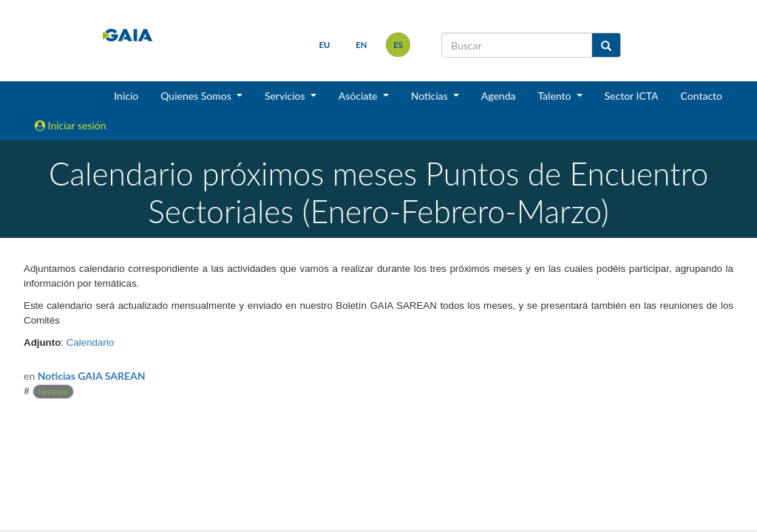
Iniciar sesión (71, 125)
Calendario (90, 342)
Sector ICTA (632, 96)
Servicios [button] (286, 96)
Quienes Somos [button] (197, 96)
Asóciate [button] (359, 96)
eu (325, 45)
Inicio (126, 96)
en (361, 45)
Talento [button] (556, 96)
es (398, 45)
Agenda (499, 96)
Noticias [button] (431, 96)
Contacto (702, 96)
